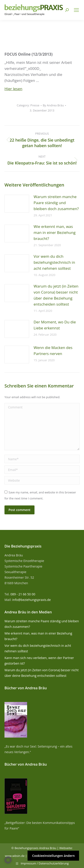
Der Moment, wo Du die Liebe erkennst (55, 325)
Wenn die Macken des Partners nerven (53, 351)
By (53, 105)
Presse (35, 105)
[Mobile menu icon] (76, 10)
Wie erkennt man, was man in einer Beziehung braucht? (55, 232)
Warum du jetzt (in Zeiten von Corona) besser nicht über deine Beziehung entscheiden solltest (56, 295)
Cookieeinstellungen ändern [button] (53, 856)
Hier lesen (13, 89)
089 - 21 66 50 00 (23, 594)
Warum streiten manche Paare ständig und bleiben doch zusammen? (56, 203)
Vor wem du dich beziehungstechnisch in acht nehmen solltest (54, 262)
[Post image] (17, 204)
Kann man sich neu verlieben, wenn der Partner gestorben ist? (39, 661)
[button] (8, 860)
